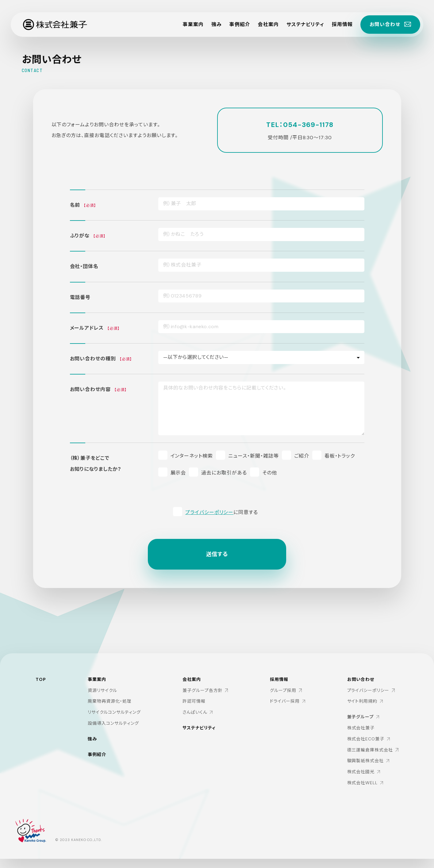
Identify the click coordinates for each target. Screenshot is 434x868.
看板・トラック (340, 456)
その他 (270, 472)
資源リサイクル (102, 696)
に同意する (222, 512)
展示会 (178, 472)
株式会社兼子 (361, 737)
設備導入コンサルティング (113, 729)
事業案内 (193, 24)
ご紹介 (302, 456)
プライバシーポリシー (209, 512)
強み (217, 24)
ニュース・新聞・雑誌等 (253, 456)
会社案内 (268, 24)
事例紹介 (240, 24)
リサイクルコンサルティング (114, 718)
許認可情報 (194, 708)
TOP (41, 685)
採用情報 (342, 24)
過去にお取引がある (224, 472)
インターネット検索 (192, 456)
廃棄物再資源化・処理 (110, 707)
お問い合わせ (361, 689)
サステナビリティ (305, 24)
